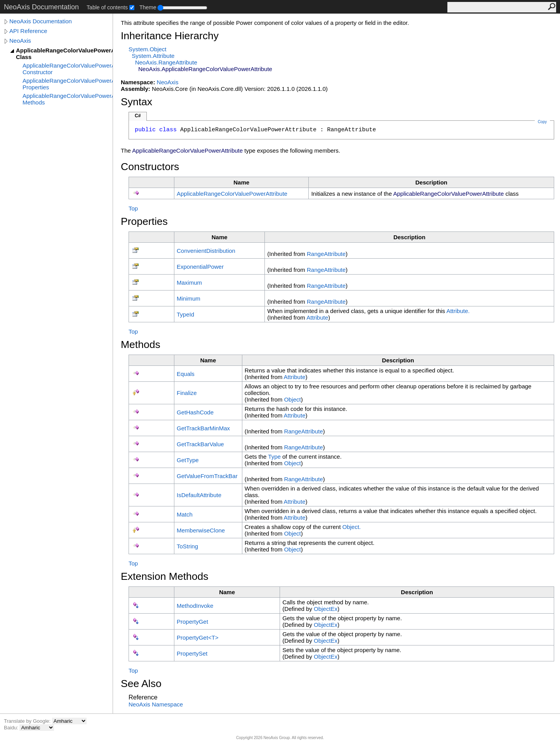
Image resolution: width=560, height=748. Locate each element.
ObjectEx (326, 609)
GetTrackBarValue (200, 444)
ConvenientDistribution (206, 251)
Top (133, 208)
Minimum (189, 298)
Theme (148, 7)
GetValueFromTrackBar (207, 476)
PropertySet (192, 653)
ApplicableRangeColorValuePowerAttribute (232, 194)
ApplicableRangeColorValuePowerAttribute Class (64, 54)
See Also (141, 684)
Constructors (150, 167)
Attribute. (458, 311)
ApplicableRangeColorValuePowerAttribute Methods (68, 99)
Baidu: (12, 728)
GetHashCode (195, 412)
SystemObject (148, 49)
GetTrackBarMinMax (203, 428)
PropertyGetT (198, 638)
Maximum (189, 283)
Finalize (187, 393)
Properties (144, 221)
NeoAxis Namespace (156, 704)
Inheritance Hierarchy (170, 36)
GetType (188, 460)
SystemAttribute (153, 56)
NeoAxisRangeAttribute (166, 62)
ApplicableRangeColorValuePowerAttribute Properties (68, 84)
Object (292, 399)
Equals (186, 374)
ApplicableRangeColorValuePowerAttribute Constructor (68, 69)
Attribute (317, 317)
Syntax (137, 102)
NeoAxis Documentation (41, 21)
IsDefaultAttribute (199, 495)
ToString (187, 546)
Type (274, 457)
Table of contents (107, 7)
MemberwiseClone (201, 530)
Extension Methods (165, 576)
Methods (141, 344)
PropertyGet (192, 622)
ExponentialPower (200, 267)
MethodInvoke (195, 606)
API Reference (28, 31)
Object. (352, 527)
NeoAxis (20, 41)
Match (185, 514)
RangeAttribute (326, 254)
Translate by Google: (28, 721)
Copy (542, 122)
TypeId (185, 314)
